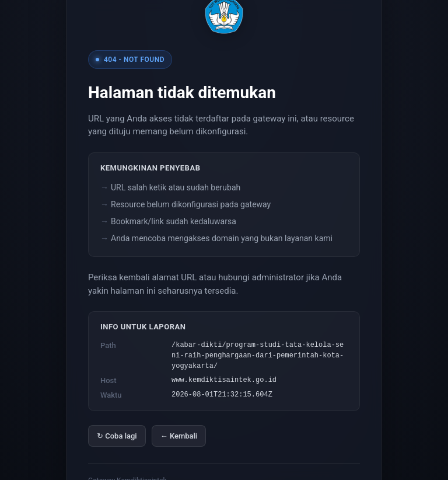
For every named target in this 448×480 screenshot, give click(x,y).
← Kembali (179, 436)
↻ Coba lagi (117, 436)
